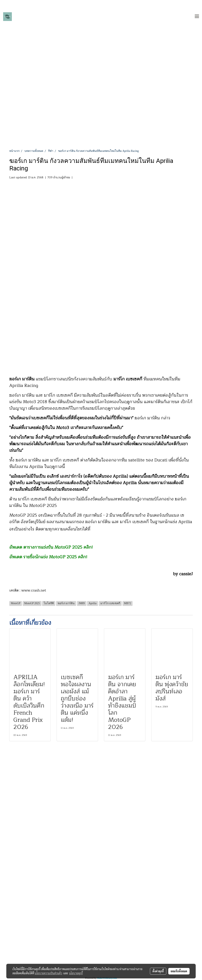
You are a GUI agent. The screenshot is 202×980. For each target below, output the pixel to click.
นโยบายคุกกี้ (76, 973)
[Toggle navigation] (197, 17)
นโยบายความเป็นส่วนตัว (48, 973)
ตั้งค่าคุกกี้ (158, 971)
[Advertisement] (101, 119)
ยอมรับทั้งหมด (179, 971)
